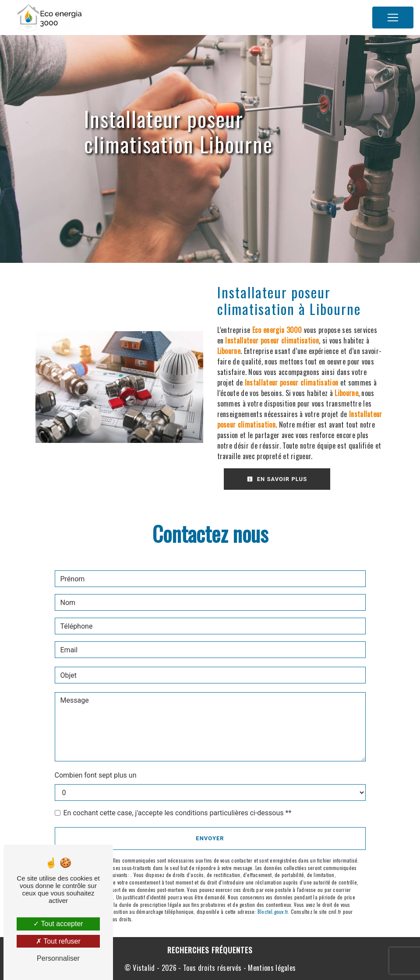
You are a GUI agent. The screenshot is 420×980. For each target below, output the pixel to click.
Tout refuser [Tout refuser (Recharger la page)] (58, 941)
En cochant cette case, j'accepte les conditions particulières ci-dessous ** (178, 813)
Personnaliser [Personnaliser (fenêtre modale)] (58, 958)
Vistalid (144, 968)
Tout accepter (58, 924)
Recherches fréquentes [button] (210, 950)
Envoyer (210, 838)
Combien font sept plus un (96, 775)
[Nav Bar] (393, 18)
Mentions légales (271, 968)
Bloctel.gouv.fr (273, 912)
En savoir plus (277, 479)
